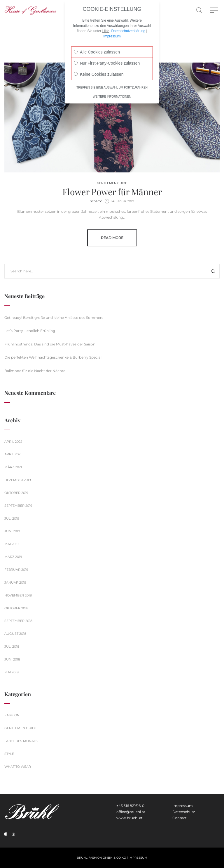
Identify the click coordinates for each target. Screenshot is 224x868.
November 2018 (18, 595)
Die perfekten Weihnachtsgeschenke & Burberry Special (53, 357)
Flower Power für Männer (112, 192)
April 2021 (13, 454)
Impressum (183, 806)
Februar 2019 (16, 570)
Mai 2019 (12, 544)
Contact (180, 818)
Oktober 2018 (16, 608)
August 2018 (15, 634)
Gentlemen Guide (112, 183)
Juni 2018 (12, 659)
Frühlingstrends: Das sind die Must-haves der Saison (50, 344)
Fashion (12, 715)
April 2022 (13, 442)
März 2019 (13, 557)
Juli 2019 (12, 518)
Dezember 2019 (18, 480)
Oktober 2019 (16, 493)
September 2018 (18, 621)
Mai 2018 (12, 672)
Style (9, 754)
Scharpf (96, 201)
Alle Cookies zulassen (97, 45)
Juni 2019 (12, 531)
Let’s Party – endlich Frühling (30, 331)
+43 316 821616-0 (130, 806)
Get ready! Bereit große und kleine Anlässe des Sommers (54, 318)
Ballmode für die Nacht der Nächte (35, 371)
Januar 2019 (15, 582)
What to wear (18, 767)
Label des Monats (21, 741)
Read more (112, 238)
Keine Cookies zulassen (99, 67)
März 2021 (13, 467)
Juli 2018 (12, 646)
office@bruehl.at (131, 812)
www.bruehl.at (129, 818)
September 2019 (18, 506)
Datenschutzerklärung (128, 24)
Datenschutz (184, 812)
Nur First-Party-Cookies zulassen (107, 56)
